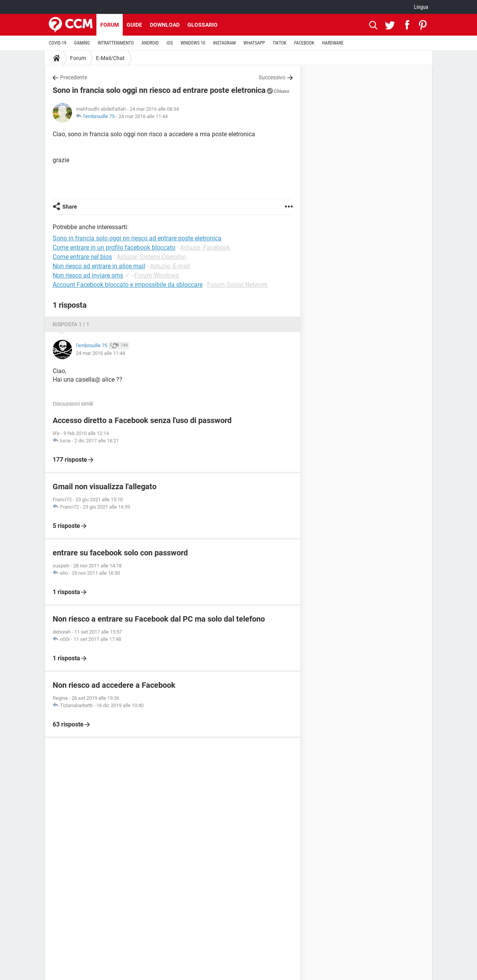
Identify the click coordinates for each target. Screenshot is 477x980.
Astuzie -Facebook (205, 248)
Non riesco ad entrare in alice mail (99, 266)
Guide (134, 25)
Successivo (272, 77)
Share (70, 207)
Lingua (421, 7)
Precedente (74, 77)
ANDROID (150, 43)
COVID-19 (57, 43)
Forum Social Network (237, 285)
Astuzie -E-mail (170, 266)
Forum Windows (157, 275)
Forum (110, 25)
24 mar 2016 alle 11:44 (143, 116)
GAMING (82, 43)
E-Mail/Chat (110, 58)
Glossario (202, 25)
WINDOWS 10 (193, 43)
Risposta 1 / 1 (71, 324)
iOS (170, 43)
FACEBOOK (304, 43)
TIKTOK (280, 43)
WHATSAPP (254, 43)
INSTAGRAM (224, 43)
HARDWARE (333, 43)
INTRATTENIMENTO (116, 43)
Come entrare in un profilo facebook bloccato (114, 248)
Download (165, 25)
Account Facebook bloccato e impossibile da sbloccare (128, 285)
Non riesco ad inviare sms (88, 275)
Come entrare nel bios (82, 257)
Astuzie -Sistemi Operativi (151, 257)
